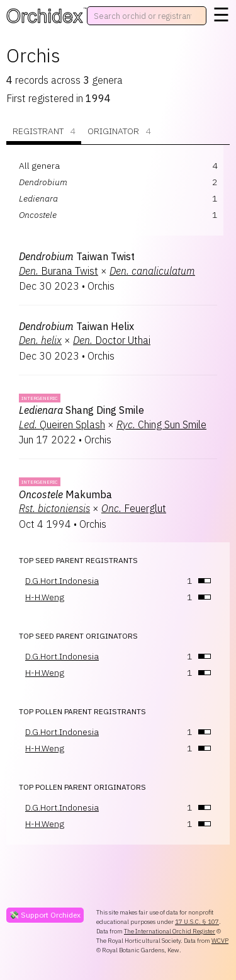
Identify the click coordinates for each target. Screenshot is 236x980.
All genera (39, 166)
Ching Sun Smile (161, 424)
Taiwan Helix (76, 326)
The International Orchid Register (170, 931)
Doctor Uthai (112, 340)
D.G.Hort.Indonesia (62, 581)
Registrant (44, 131)
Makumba (65, 494)
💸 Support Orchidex (45, 915)
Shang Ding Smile (81, 410)
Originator (119, 131)
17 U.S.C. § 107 (197, 922)
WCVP (220, 941)
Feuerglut (134, 508)
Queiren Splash (62, 424)
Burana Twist (59, 271)
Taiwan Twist (77, 256)
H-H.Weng (45, 597)
